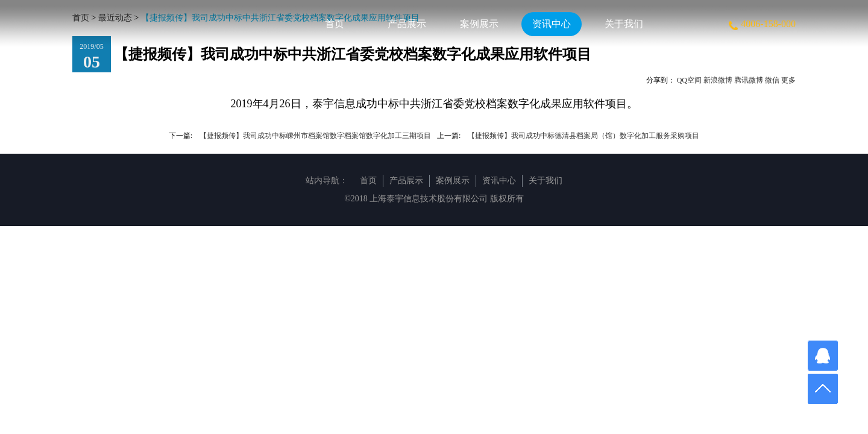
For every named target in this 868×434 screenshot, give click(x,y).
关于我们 (624, 24)
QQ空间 (689, 80)
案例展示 (479, 24)
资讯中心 (552, 24)
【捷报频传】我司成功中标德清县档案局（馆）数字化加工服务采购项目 (583, 136)
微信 (772, 80)
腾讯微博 (749, 80)
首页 (335, 24)
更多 (788, 80)
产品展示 (407, 24)
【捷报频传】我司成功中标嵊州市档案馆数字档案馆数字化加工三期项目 (315, 136)
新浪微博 (718, 80)
